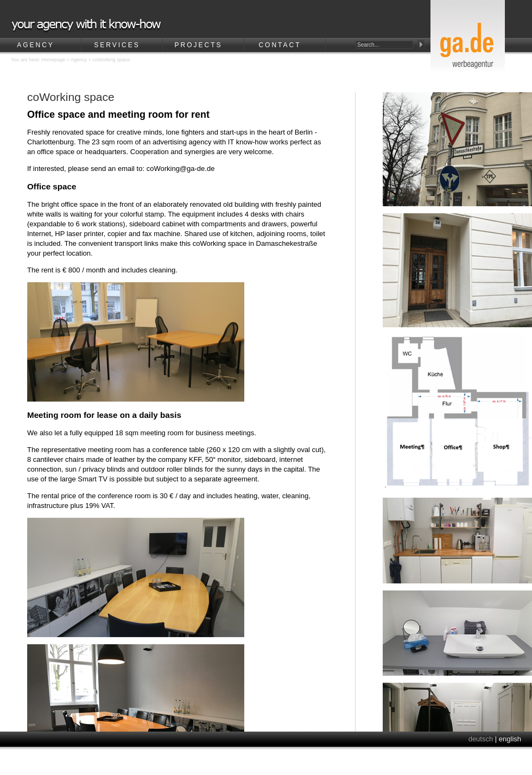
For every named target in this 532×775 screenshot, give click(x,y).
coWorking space (111, 60)
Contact (280, 45)
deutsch (481, 739)
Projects (198, 45)
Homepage (53, 60)
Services (117, 45)
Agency (36, 45)
